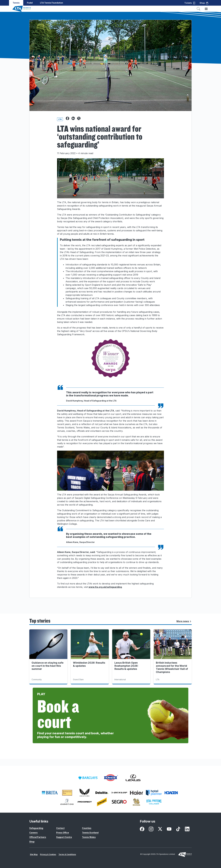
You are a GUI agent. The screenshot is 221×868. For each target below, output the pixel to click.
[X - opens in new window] (160, 829)
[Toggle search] (198, 9)
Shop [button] (204, 3)
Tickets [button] (190, 3)
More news (184, 621)
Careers (33, 833)
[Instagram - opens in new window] (151, 829)
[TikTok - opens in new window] (178, 829)
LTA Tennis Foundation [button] (52, 3)
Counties (87, 828)
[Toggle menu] (206, 9)
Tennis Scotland (90, 833)
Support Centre (64, 837)
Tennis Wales (89, 837)
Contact (60, 828)
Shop (32, 842)
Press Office (63, 833)
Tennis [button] (16, 3)
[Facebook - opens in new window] (142, 829)
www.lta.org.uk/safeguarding (105, 587)
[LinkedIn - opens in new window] (187, 829)
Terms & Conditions (67, 854)
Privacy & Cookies (48, 854)
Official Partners (38, 837)
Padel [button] (30, 3)
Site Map (34, 854)
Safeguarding (36, 828)
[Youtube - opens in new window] (169, 829)
